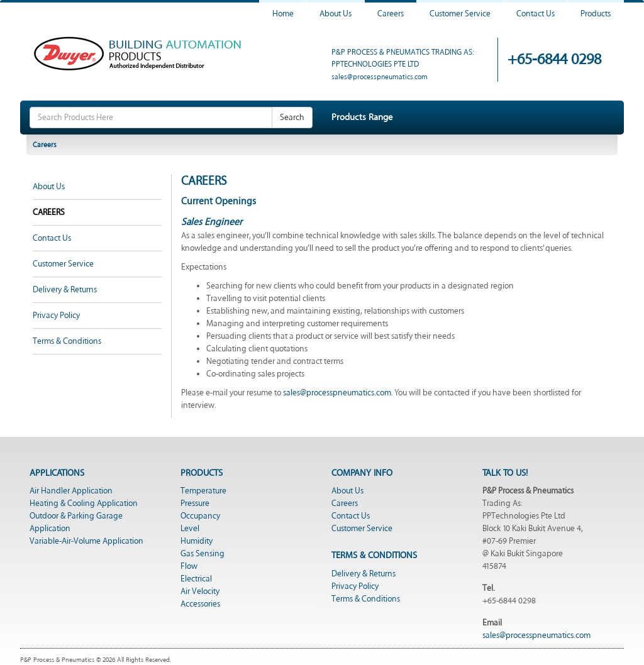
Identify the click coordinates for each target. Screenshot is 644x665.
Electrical (196, 579)
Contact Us (536, 14)
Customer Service (460, 14)
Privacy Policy (56, 316)
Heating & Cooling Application (84, 503)
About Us (336, 14)
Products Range (362, 117)
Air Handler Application (71, 491)
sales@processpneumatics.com (380, 77)
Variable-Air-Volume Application (86, 541)
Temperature (203, 491)
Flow (189, 566)
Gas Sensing (203, 554)
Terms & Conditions (67, 341)
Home (283, 14)
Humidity (197, 541)
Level (190, 529)
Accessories (200, 604)
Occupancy (200, 516)
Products (596, 14)
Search (292, 118)
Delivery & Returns (65, 290)
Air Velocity (200, 591)
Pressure (195, 503)
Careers (391, 14)
